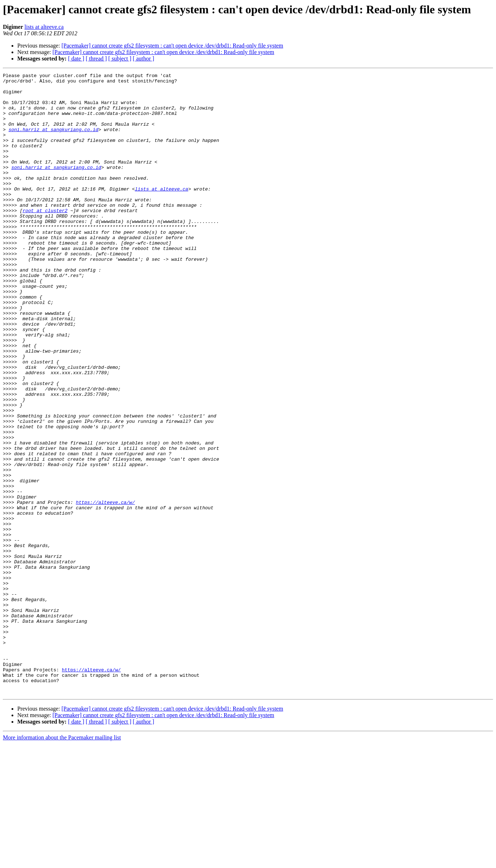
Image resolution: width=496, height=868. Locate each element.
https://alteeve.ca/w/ (105, 589)
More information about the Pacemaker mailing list (62, 862)
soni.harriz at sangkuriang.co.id (54, 141)
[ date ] (76, 59)
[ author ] (144, 59)
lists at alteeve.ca (44, 27)
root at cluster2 (45, 238)
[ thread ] (96, 59)
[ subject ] (120, 59)
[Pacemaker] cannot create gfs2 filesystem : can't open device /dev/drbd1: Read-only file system (172, 46)
